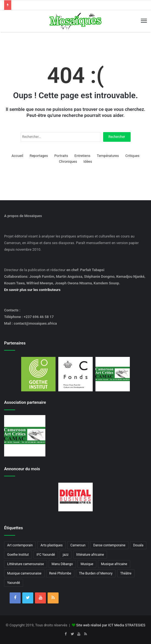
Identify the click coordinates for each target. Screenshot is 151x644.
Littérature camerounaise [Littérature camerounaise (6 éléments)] (26, 564)
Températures (108, 156)
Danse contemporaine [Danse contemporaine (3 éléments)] (109, 545)
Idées (88, 161)
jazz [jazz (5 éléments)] (66, 555)
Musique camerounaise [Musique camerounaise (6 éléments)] (24, 573)
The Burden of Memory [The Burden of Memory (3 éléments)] (96, 573)
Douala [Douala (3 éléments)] (138, 545)
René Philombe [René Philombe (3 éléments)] (60, 573)
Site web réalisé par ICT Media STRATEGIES (111, 625)
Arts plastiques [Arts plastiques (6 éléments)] (52, 545)
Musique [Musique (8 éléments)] (87, 564)
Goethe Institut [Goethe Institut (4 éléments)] (18, 555)
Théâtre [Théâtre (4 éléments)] (126, 573)
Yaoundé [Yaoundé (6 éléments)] (14, 583)
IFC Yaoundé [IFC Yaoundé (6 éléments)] (46, 555)
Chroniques (68, 161)
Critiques (132, 156)
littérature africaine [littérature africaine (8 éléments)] (90, 555)
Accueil (17, 156)
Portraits (61, 156)
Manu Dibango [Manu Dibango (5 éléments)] (62, 564)
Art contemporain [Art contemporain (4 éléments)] (20, 545)
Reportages (39, 156)
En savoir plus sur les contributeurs (32, 290)
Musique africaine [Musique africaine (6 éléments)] (114, 564)
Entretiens (83, 156)
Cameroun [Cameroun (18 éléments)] (78, 545)
